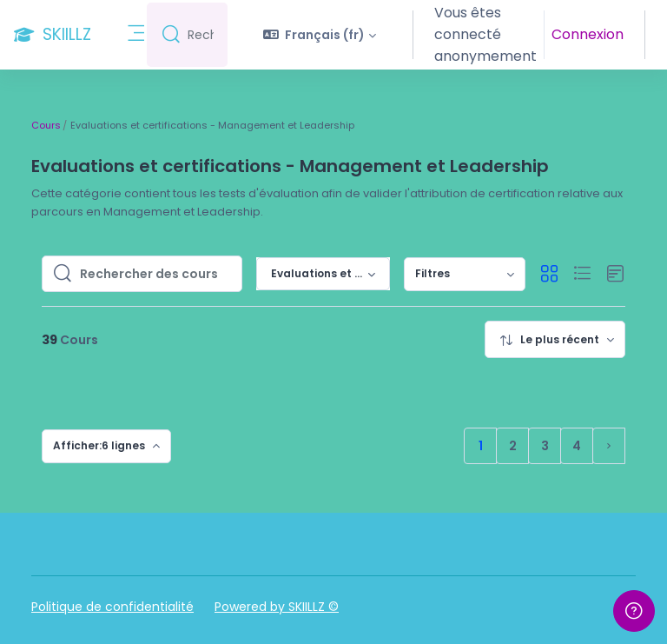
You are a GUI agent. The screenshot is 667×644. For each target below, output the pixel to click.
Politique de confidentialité (112, 607)
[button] (329, 35)
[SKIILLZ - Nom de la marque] (53, 35)
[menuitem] (465, 274)
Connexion (589, 34)
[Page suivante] (609, 446)
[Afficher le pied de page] (634, 611)
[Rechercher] (205, 35)
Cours (46, 125)
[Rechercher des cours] (155, 274)
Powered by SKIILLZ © (277, 607)
